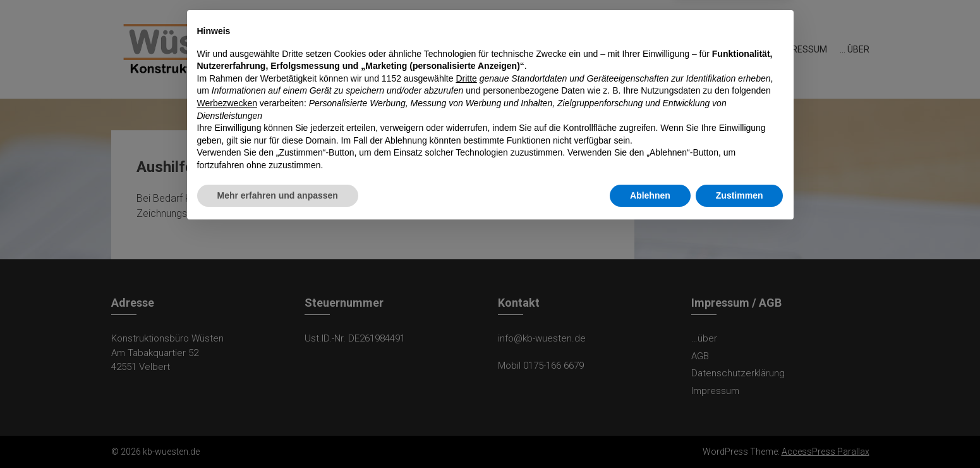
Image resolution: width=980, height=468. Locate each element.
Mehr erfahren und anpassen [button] (278, 433)
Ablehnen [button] (650, 433)
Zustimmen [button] (740, 433)
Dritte (466, 317)
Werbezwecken (227, 342)
